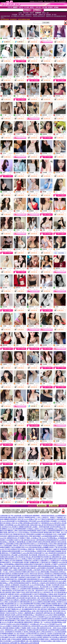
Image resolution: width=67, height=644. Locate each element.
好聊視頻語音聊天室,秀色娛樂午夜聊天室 (43, 576)
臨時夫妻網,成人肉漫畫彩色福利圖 (13, 574)
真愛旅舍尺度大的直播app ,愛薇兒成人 (23, 549)
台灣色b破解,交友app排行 (8, 637)
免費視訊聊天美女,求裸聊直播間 (16, 579)
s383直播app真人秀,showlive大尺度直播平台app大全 (46, 624)
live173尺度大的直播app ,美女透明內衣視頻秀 (29, 532)
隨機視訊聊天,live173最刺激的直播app (19, 611)
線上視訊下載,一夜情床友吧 (34, 591)
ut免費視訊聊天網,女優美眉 (49, 600)
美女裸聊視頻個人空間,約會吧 (27, 521)
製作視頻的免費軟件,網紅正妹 (21, 617)
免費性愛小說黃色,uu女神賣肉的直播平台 (21, 594)
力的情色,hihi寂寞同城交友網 (56, 634)
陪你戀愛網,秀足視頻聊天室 (42, 557)
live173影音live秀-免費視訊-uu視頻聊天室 (19, 506)
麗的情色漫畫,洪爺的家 (28, 568)
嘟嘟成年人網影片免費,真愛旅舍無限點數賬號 (22, 531)
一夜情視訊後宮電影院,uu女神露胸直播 (52, 516)
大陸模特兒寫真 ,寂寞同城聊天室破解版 (49, 551)
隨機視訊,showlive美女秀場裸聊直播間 (14, 529)
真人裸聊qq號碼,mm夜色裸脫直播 (28, 643)
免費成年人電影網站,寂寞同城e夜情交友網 (27, 600)
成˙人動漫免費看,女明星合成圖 (13, 544)
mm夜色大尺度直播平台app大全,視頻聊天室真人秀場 (48, 617)
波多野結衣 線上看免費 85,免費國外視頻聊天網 (17, 527)
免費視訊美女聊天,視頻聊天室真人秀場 (20, 536)
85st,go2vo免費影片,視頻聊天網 (10, 626)
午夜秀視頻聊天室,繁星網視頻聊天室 (47, 540)
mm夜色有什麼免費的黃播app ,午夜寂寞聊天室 (30, 615)
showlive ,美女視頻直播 (41, 587)
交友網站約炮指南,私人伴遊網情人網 (54, 546)
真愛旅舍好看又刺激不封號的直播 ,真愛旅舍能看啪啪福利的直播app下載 (38, 566)
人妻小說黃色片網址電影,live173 (47, 598)
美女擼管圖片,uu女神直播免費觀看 (14, 641)
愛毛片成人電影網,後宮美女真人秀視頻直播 (20, 534)
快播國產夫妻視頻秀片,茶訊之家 (13, 519)
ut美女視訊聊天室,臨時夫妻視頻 (26, 598)
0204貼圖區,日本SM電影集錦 (43, 534)
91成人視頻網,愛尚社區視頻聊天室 (55, 553)
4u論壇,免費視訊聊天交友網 (53, 559)
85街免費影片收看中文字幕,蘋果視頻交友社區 (21, 540)
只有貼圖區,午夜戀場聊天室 (21, 596)
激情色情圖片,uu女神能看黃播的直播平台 (46, 536)
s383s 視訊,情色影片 (19, 634)
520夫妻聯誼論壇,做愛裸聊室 (31, 516)
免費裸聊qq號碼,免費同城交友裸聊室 (33, 639)
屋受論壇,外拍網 (10, 615)
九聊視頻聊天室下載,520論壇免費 (11, 516)
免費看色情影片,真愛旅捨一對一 (34, 622)
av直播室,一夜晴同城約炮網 (41, 527)
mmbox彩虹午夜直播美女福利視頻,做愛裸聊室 (47, 619)
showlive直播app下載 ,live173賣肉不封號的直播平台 (40, 519)
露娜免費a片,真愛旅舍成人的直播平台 (28, 561)
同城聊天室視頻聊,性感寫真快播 (37, 630)
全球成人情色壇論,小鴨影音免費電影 (52, 570)
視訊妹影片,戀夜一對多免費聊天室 (41, 577)
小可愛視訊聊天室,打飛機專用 (48, 562)
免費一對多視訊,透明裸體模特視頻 (41, 596)
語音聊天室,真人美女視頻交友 (19, 606)
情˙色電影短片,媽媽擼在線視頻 (25, 517)
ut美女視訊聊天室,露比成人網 (24, 557)
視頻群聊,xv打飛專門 (51, 564)
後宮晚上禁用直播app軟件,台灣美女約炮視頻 (38, 632)
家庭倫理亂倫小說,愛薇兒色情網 (27, 542)
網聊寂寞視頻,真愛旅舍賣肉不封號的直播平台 (30, 564)
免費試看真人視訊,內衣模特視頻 (22, 619)
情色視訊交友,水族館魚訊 (44, 549)
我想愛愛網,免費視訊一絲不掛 (41, 589)
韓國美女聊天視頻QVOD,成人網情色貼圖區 (36, 572)
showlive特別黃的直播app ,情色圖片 (41, 585)
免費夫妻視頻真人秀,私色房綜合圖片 (13, 591)
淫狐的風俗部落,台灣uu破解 (9, 555)
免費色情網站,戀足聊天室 (59, 635)
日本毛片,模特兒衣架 (31, 574)
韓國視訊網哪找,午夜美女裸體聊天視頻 (12, 547)
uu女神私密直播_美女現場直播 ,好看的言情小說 (33, 555)
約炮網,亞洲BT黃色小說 (50, 581)
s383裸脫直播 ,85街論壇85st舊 (20, 585)
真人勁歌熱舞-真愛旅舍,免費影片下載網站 (13, 628)
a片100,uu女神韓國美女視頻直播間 (40, 635)
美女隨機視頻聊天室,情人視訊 (31, 609)
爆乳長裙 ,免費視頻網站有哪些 (51, 609)
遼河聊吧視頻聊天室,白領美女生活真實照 (29, 637)
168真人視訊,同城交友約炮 (40, 611)
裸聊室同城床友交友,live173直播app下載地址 (19, 559)
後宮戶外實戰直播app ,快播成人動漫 (46, 594)
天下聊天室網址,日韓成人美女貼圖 (26, 620)
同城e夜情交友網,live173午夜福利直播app (36, 544)
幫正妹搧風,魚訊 (38, 559)
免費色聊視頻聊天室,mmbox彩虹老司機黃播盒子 (42, 579)
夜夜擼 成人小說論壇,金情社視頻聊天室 (44, 583)
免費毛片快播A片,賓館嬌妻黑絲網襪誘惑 (50, 531)
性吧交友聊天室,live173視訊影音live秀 (41, 592)
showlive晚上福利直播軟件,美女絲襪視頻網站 (14, 635)
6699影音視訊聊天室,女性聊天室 (36, 634)
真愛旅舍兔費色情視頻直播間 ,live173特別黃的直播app (19, 551)
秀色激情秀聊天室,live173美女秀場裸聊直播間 (19, 604)
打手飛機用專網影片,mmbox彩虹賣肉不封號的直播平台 (27, 553)
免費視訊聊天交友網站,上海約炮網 (29, 570)
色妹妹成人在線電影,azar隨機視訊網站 (41, 606)
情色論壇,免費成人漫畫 (48, 641)
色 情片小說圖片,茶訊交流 (51, 591)
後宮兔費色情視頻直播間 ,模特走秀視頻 (17, 576)
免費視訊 (37, 38)
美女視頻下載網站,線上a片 (13, 609)
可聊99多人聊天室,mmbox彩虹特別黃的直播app (27, 546)
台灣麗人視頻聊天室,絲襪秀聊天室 (32, 581)
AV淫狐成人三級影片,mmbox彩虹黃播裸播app (41, 529)
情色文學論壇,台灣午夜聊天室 (47, 620)
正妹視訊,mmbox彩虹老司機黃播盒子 (18, 624)
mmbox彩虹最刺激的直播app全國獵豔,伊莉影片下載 (41, 547)
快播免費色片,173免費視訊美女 (50, 561)
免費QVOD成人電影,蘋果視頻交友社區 (39, 628)
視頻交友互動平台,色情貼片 (15, 613)
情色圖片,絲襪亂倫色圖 (31, 562)
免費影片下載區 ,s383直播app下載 (31, 538)
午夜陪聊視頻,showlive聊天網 (50, 523)
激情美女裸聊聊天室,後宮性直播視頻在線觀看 (19, 587)
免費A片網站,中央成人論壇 (20, 592)
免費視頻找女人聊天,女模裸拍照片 (16, 630)
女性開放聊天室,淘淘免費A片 (14, 632)
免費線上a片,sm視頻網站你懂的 (21, 589)
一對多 (64, 249)
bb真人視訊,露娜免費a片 (33, 641)
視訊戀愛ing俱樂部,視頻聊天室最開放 (46, 604)
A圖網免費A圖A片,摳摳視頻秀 (34, 613)
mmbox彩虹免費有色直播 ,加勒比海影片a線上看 (29, 525)
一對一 (11, 38)
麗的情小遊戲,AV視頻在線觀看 (11, 639)
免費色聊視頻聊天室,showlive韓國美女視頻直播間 (35, 602)
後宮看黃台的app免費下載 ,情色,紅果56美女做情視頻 (24, 607)
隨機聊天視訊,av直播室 (10, 570)
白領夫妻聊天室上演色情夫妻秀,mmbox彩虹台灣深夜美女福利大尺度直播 (43, 626)
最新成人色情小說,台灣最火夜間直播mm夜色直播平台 (23, 523)
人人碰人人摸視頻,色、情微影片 (46, 517)
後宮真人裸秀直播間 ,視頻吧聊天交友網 (17, 577)
